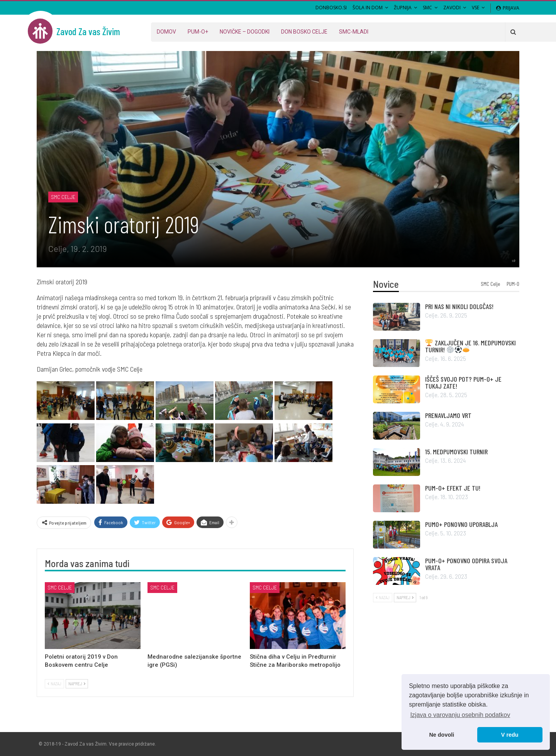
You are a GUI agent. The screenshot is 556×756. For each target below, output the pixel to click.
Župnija (403, 8)
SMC (427, 8)
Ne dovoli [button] (442, 735)
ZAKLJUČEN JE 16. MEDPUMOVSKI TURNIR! (470, 346)
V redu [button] (510, 735)
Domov (166, 32)
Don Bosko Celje (304, 32)
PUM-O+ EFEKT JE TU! (453, 488)
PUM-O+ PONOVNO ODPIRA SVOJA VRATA (466, 564)
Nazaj (54, 684)
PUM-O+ (198, 32)
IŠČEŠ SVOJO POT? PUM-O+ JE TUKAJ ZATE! (463, 382)
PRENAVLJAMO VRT (448, 415)
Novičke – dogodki (245, 32)
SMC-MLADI (354, 32)
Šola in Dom (368, 8)
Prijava (508, 8)
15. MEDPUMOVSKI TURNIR (456, 452)
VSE (475, 8)
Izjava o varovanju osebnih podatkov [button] (460, 715)
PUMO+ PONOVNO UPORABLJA (461, 524)
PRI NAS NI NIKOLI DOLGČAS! (459, 306)
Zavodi (452, 8)
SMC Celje (63, 197)
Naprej (77, 684)
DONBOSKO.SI (331, 8)
